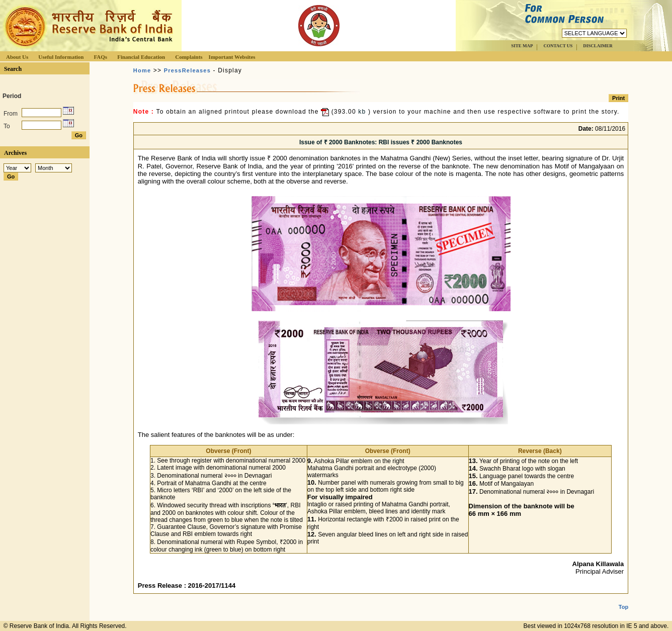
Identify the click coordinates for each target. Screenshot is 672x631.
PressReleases (187, 70)
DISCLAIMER (598, 46)
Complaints (189, 57)
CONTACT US (558, 46)
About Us (17, 57)
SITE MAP (522, 46)
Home (142, 70)
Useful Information (61, 57)
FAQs (100, 57)
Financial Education (141, 57)
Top (623, 599)
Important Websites (232, 57)
